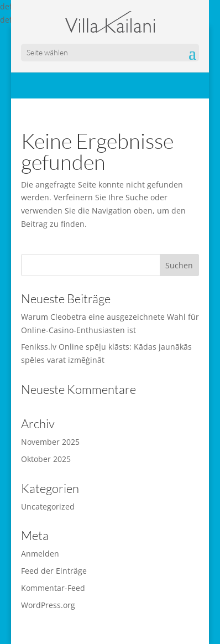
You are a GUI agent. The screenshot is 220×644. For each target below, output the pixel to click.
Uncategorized (48, 507)
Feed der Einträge (54, 571)
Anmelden (40, 554)
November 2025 (50, 442)
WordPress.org (48, 605)
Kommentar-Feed (53, 588)
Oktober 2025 (46, 459)
